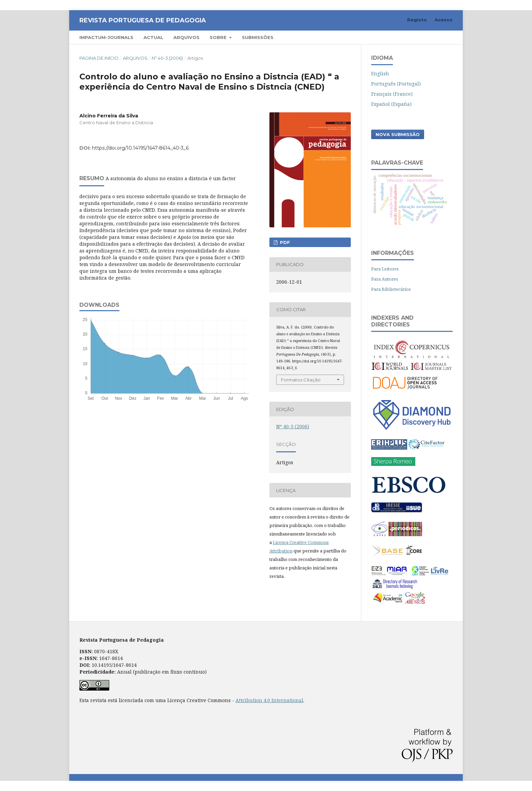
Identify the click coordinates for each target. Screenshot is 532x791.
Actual (153, 37)
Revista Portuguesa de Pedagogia (143, 20)
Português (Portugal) (396, 84)
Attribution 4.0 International (269, 700)
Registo (417, 20)
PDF (284, 242)
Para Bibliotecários (391, 289)
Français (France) (392, 94)
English (380, 73)
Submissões (258, 37)
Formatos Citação (301, 380)
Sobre (219, 37)
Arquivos (186, 37)
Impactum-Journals (106, 37)
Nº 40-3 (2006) (167, 58)
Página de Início (99, 58)
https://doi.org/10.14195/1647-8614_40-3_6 (140, 148)
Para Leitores (385, 269)
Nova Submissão (398, 134)
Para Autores (385, 279)
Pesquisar (433, 37)
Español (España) (391, 104)
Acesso (444, 20)
